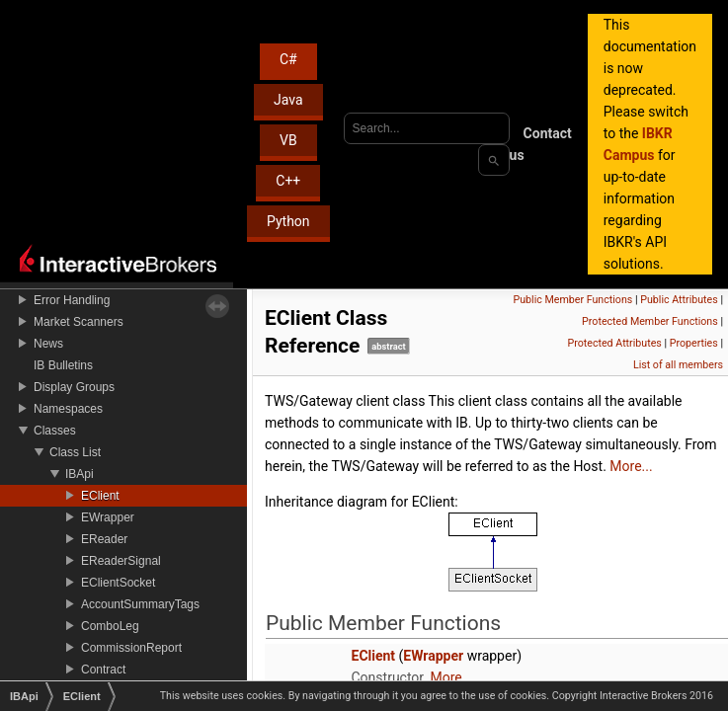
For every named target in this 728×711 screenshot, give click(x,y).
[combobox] (427, 128)
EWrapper (108, 517)
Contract (103, 670)
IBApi (80, 474)
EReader (104, 539)
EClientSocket (118, 583)
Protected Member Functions (650, 321)
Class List (75, 452)
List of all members (678, 365)
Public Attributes (679, 300)
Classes (55, 431)
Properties (694, 343)
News (48, 344)
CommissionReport (131, 648)
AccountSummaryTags (140, 604)
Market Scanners (79, 322)
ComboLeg (110, 626)
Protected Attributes (614, 343)
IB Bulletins (63, 365)
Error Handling (72, 300)
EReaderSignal (121, 561)
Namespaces (68, 409)
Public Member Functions (573, 300)
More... (631, 466)
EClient (100, 496)
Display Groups (74, 387)
